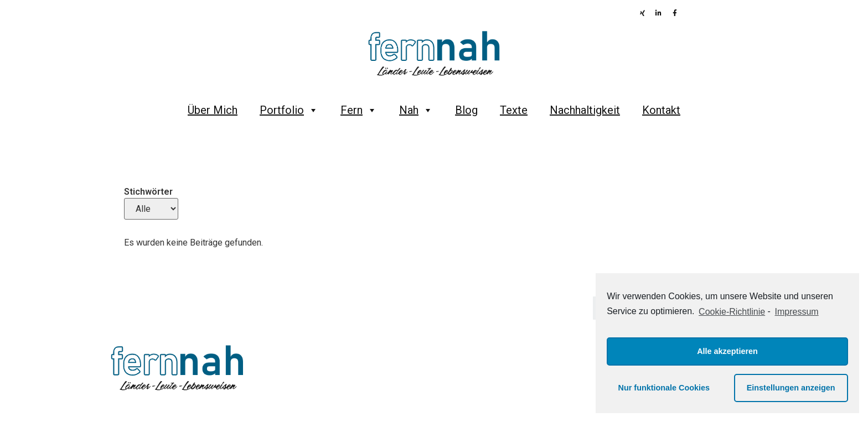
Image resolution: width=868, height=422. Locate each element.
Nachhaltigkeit (585, 110)
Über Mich (213, 110)
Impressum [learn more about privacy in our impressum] (797, 312)
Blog (466, 110)
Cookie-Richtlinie (732, 312)
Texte (514, 110)
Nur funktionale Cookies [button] (664, 388)
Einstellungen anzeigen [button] (791, 388)
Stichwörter (148, 192)
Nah (416, 110)
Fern (359, 110)
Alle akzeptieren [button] (727, 351)
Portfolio (289, 110)
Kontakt (661, 110)
